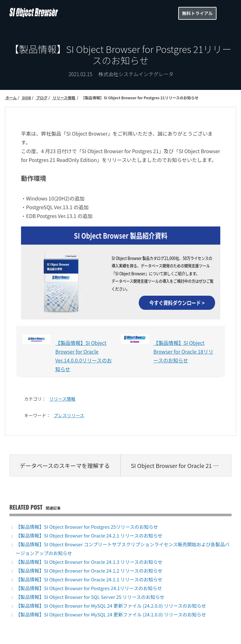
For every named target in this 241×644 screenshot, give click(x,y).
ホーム (11, 98)
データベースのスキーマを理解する (65, 465)
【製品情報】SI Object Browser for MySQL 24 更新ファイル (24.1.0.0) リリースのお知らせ (111, 614)
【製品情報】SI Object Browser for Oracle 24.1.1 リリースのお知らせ (89, 579)
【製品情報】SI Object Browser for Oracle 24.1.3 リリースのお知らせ (89, 562)
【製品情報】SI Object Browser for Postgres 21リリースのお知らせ (139, 98)
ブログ (42, 98)
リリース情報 (64, 98)
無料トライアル (197, 13)
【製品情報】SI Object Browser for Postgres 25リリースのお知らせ (87, 527)
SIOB (26, 98)
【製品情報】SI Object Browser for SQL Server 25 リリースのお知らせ (90, 597)
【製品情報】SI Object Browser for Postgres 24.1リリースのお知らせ (89, 588)
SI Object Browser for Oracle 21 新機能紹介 (181, 465)
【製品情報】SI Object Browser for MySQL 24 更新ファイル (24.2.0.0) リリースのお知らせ (111, 606)
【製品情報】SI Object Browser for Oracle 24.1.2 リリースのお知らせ (89, 571)
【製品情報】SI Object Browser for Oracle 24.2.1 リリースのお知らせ (89, 535)
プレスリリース (69, 415)
